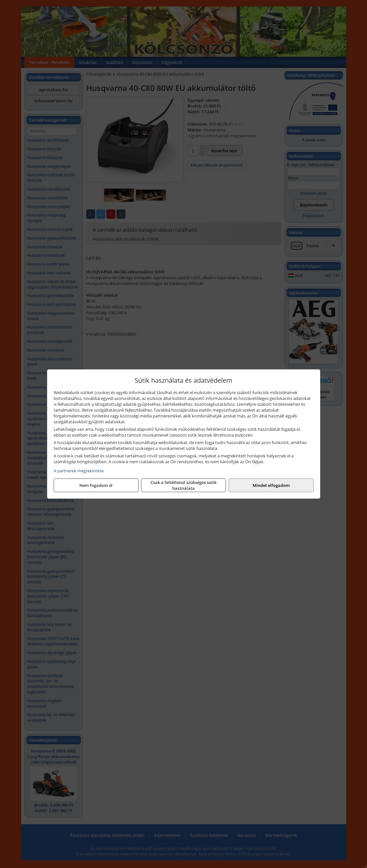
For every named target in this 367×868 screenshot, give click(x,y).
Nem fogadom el (96, 485)
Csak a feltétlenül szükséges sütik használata (183, 485)
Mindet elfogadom (271, 485)
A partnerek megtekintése (79, 471)
